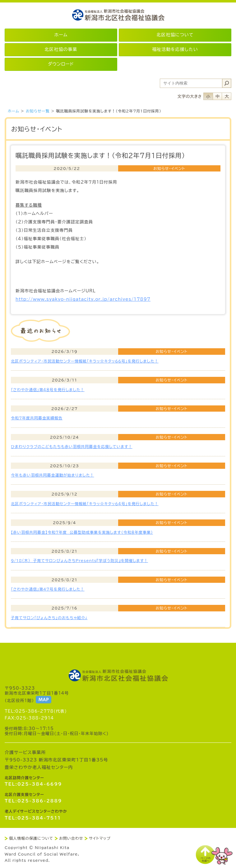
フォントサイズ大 (227, 96)
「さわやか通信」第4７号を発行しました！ (48, 589)
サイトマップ (100, 838)
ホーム (14, 111)
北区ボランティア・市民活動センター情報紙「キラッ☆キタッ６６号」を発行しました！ (85, 361)
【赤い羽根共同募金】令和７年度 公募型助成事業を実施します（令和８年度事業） (82, 532)
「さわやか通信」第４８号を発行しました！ (48, 390)
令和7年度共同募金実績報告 (37, 418)
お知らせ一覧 (38, 111)
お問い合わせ (71, 838)
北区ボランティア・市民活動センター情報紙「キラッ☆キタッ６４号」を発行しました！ (85, 504)
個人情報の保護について (31, 838)
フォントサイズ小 (208, 96)
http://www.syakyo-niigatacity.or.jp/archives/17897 (83, 299)
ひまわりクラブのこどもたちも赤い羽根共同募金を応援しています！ (72, 446)
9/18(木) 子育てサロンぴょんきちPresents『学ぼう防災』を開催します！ (79, 560)
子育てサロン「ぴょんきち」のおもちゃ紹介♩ (49, 618)
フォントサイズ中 (217, 96)
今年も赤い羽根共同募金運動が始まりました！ (52, 475)
